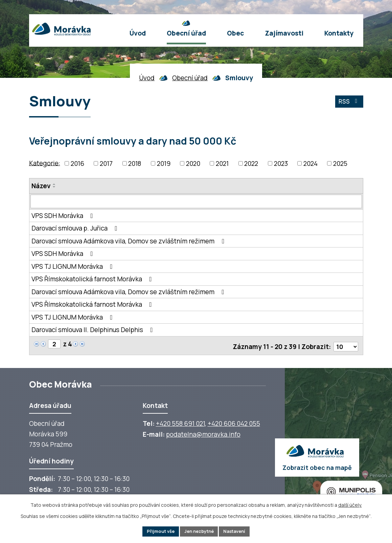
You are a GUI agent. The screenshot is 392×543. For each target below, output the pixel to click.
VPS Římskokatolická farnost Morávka (93, 279)
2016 (77, 164)
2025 (340, 164)
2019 (164, 164)
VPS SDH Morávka (64, 216)
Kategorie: (45, 163)
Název (41, 186)
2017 (106, 164)
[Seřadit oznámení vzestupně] (54, 184)
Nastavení (238, 531)
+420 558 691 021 (180, 422)
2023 (281, 164)
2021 (222, 164)
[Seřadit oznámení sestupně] (54, 187)
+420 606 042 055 (234, 422)
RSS (348, 103)
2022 (251, 164)
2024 (310, 164)
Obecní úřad (190, 78)
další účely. (350, 504)
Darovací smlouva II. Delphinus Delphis (94, 330)
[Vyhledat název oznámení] (196, 201)
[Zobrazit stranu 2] (54, 345)
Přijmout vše (157, 531)
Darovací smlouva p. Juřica (76, 229)
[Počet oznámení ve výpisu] (345, 345)
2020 (193, 164)
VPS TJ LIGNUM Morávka (73, 266)
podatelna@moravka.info (203, 433)
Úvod (147, 78)
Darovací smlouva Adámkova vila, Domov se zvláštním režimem (129, 241)
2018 (135, 164)
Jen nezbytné (199, 531)
